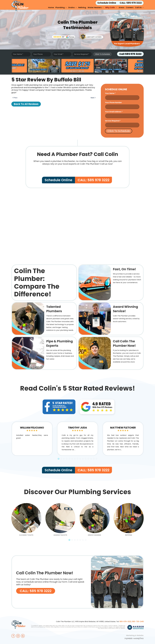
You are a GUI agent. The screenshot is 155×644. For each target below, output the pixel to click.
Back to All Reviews (26, 104)
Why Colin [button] (111, 7)
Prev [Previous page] (15, 98)
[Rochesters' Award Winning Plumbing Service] (92, 37)
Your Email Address (114, 112)
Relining (82, 7)
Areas (121, 7)
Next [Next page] (93, 98)
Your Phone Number (113, 102)
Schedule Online (58, 180)
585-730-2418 (138, 622)
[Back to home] (20, 6)
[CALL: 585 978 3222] (77, 582)
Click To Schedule (102, 54)
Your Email (59, 54)
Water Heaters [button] (96, 7)
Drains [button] (73, 7)
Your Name (18, 54)
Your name (110, 93)
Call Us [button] (139, 7)
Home (51, 7)
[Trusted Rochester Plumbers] (63, 37)
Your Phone (38, 54)
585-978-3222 (125, 622)
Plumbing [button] (61, 7)
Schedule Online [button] (107, 3)
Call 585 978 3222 (130, 54)
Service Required (82, 54)
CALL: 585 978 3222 (131, 3)
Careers (130, 7)
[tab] (59, 459)
